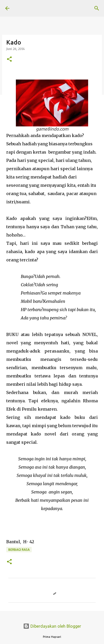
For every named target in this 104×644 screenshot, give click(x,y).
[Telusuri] (97, 8)
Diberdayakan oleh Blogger (52, 626)
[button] (9, 59)
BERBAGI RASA (19, 550)
